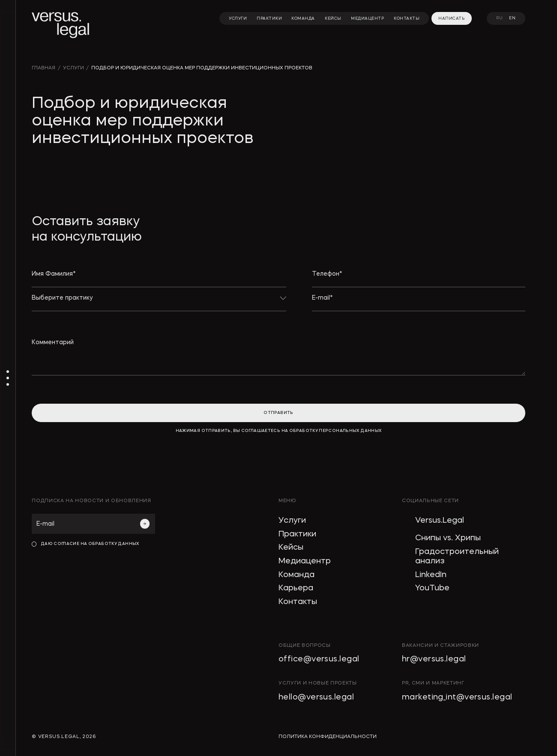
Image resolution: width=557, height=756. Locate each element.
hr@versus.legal (434, 659)
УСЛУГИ (73, 68)
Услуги (292, 521)
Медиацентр (305, 561)
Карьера (296, 588)
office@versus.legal (319, 659)
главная (43, 68)
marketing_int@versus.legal (457, 698)
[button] (159, 303)
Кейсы (291, 548)
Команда (296, 575)
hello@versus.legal (316, 698)
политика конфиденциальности (328, 737)
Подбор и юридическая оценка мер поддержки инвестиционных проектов (202, 68)
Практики (297, 534)
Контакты (298, 602)
